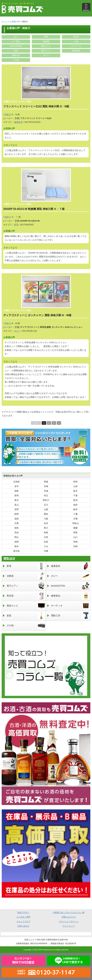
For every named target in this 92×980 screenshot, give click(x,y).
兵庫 (17, 523)
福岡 (17, 542)
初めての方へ (23, 912)
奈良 (46, 523)
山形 (75, 486)
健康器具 (76, 51)
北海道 (16, 482)
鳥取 (75, 533)
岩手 (17, 486)
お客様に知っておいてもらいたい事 (69, 912)
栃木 (75, 491)
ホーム (5, 22)
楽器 (16, 51)
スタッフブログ (23, 922)
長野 (17, 509)
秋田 (75, 482)
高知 (17, 533)
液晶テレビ (46, 46)
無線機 (46, 41)
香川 (46, 528)
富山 (17, 505)
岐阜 (75, 509)
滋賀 (17, 519)
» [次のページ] (59, 423)
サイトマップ (69, 926)
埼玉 (46, 496)
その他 (16, 60)
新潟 (75, 500)
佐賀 (46, 542)
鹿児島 (16, 551)
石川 (46, 505)
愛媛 (75, 528)
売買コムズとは (69, 917)
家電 (46, 37)
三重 (75, 514)
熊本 (17, 546)
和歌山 (76, 523)
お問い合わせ (23, 926)
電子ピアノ (46, 51)
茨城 (46, 491)
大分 (46, 546)
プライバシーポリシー (69, 922)
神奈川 (8, 114)
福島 (17, 491)
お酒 (76, 41)
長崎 (75, 542)
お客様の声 (15, 22)
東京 (17, 500)
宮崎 (75, 546)
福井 (75, 505)
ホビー (46, 55)
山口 (75, 537)
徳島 (17, 528)
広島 (46, 537)
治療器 (26, 576)
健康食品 (70, 596)
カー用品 (16, 41)
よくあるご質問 (23, 917)
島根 (46, 533)
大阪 (46, 519)
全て (16, 37)
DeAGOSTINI (16, 46)
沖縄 (46, 551)
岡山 (17, 537)
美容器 (76, 37)
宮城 (46, 486)
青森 (46, 482)
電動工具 (16, 55)
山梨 (46, 509)
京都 (75, 519)
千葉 (75, 496)
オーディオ (76, 46)
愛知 (46, 514)
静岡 (17, 514)
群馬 (17, 496)
